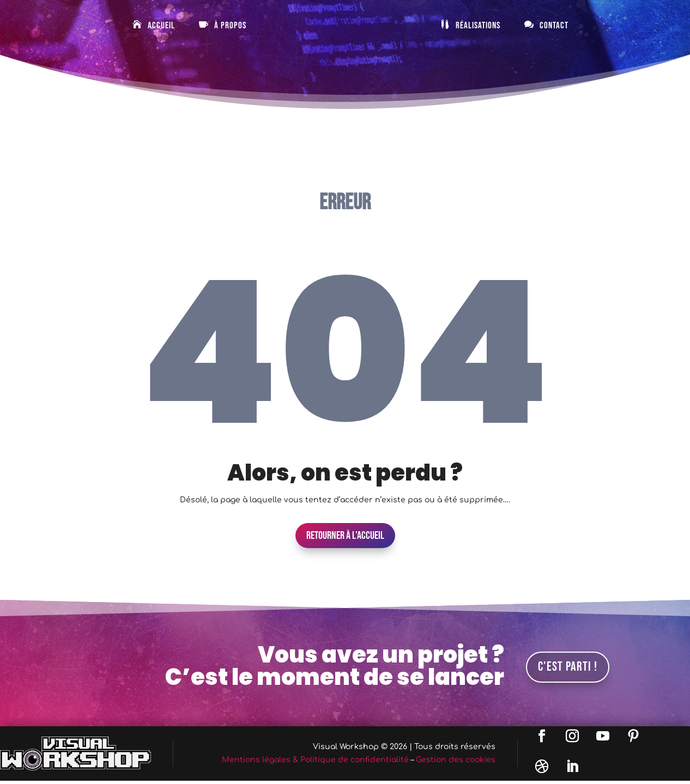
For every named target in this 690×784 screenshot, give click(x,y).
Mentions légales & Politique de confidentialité (315, 760)
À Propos (230, 26)
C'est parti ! (568, 667)
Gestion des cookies (456, 760)
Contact (554, 26)
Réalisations (478, 26)
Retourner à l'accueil (345, 536)
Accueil (161, 26)
